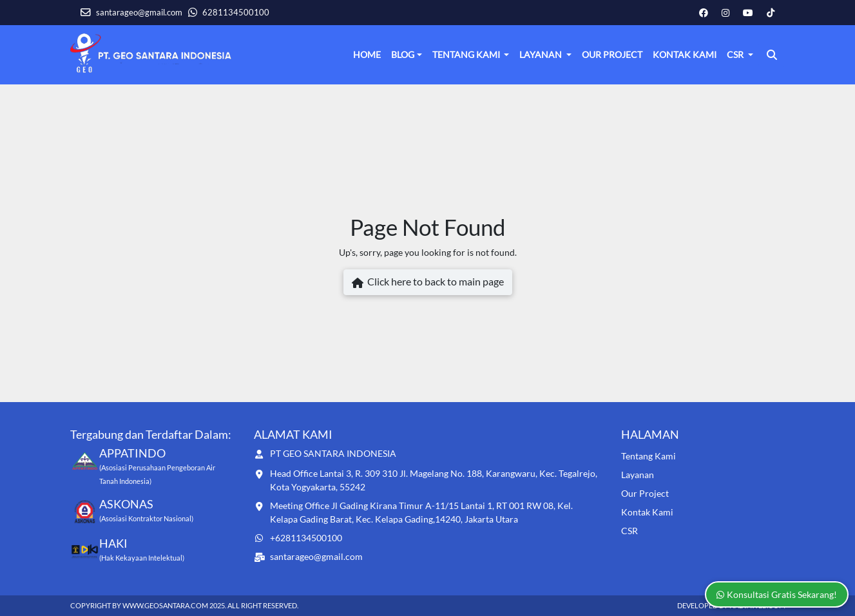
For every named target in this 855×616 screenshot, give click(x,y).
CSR (736, 54)
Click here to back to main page (428, 283)
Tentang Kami (467, 54)
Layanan (542, 54)
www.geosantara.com (165, 605)
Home (367, 54)
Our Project (612, 54)
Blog (403, 54)
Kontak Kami (685, 54)
